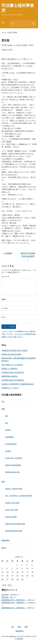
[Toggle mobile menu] (3, 23)
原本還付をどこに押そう (10, 388)
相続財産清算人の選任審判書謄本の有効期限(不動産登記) (19, 360)
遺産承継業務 (9, 437)
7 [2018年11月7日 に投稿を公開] (12, 569)
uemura (10, 45)
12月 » (10, 585)
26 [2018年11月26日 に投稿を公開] (2, 579)
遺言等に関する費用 (12, 510)
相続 (7, 416)
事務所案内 (6, 540)
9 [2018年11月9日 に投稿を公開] (22, 569)
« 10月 (4, 585)
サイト (4, 317)
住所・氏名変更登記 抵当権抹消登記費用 (19, 496)
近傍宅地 (5, 595)
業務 (3, 409)
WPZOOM (20, 639)
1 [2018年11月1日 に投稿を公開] (17, 565)
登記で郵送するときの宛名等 (12, 365)
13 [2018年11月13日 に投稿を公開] (7, 572)
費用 (3, 482)
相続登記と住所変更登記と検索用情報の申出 (18, 384)
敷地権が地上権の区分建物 (11, 354)
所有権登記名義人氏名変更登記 (13, 373)
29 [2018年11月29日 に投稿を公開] (17, 579)
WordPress (13, 636)
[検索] (20, 24)
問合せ (4, 548)
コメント (5, 276)
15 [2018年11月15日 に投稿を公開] (17, 572)
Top (3, 401)
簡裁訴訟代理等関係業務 (13, 465)
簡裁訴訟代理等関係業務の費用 (15, 524)
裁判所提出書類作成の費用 (14, 531)
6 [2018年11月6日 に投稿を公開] (7, 569)
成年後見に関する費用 (12, 503)
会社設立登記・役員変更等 (14, 458)
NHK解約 (8, 253)
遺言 (7, 423)
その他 (9, 32)
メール (5, 308)
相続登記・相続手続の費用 (14, 489)
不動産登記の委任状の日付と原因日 (14, 351)
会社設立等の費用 (11, 517)
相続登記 (8, 430)
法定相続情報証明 (11, 444)
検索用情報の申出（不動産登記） (14, 600)
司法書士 (24, 45)
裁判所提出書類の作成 (12, 472)
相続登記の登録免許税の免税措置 (28, 256)
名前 (4, 299)
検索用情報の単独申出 (10, 376)
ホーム (4, 32)
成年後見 (8, 451)
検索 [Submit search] (33, 24)
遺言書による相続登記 (10, 369)
